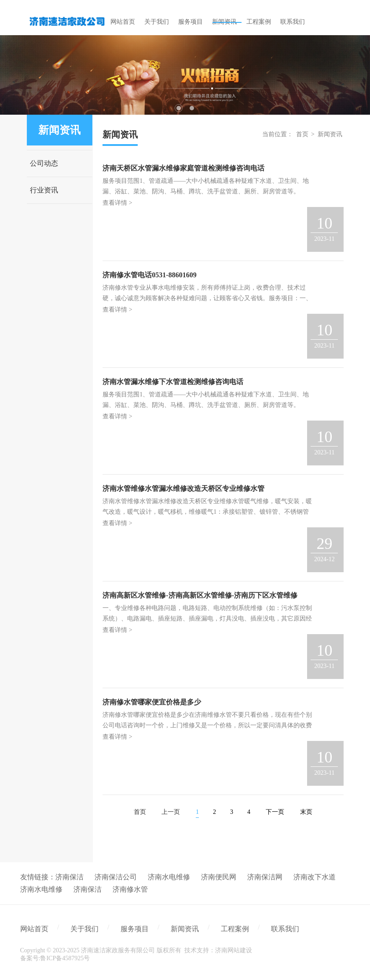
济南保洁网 (265, 877)
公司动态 (44, 163)
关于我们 (84, 929)
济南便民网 (219, 877)
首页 (302, 134)
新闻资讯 (330, 134)
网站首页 (34, 929)
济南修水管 (130, 889)
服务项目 (135, 929)
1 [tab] (179, 108)
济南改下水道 (315, 877)
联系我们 (285, 929)
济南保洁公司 (116, 877)
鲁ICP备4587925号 (65, 958)
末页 (306, 812)
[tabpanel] (185, 75)
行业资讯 (44, 190)
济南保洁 (70, 877)
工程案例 (235, 929)
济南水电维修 (169, 877)
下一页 (275, 812)
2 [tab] (192, 108)
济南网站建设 (234, 950)
